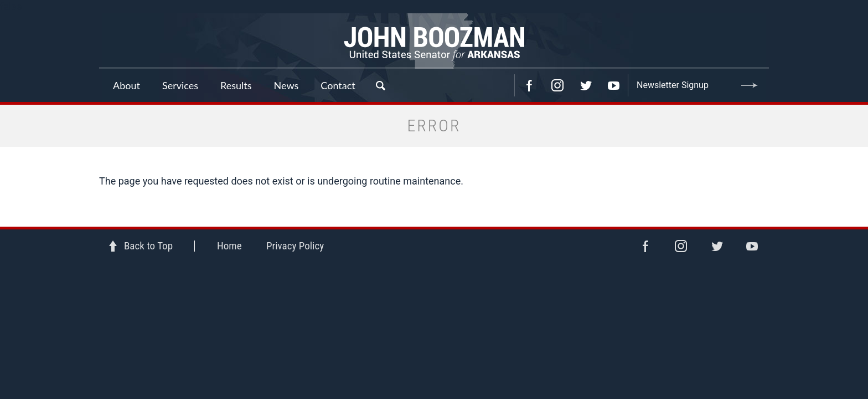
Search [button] (380, 85)
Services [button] (180, 85)
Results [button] (236, 85)
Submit (750, 85)
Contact (338, 85)
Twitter (586, 85)
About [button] (126, 85)
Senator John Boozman (434, 41)
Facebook (529, 85)
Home (229, 246)
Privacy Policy (295, 246)
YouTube (614, 85)
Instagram (557, 85)
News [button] (286, 85)
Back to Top (148, 246)
